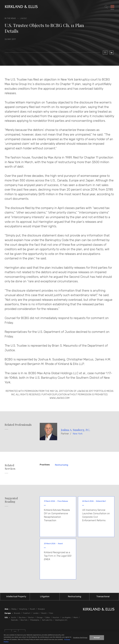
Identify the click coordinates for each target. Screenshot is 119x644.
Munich (44, 613)
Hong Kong (23, 609)
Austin (14, 618)
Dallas (48, 618)
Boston (31, 618)
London (36, 613)
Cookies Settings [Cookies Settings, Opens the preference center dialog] (80, 638)
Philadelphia (35, 620)
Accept (97, 638)
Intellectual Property (16, 597)
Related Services (10, 467)
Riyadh (32, 609)
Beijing (14, 609)
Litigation (45, 597)
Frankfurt (27, 613)
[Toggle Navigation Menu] (112, 7)
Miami (76, 618)
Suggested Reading (11, 500)
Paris (51, 613)
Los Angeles (66, 618)
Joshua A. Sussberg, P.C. (75, 430)
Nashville (14, 620)
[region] (59, 638)
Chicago (40, 618)
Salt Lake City (47, 620)
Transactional (103, 597)
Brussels (17, 613)
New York (78, 434)
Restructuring (61, 465)
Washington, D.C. (61, 620)
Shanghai (41, 609)
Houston (56, 618)
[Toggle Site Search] (106, 7)
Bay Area (22, 618)
